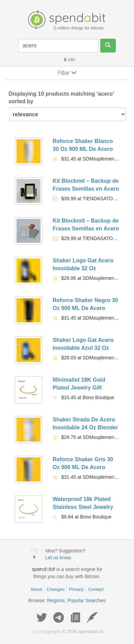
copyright (46, 631)
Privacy (76, 589)
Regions (56, 600)
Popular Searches (86, 600)
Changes (56, 589)
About (36, 589)
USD (69, 60)
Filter (67, 73)
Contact (96, 589)
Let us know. (59, 558)
